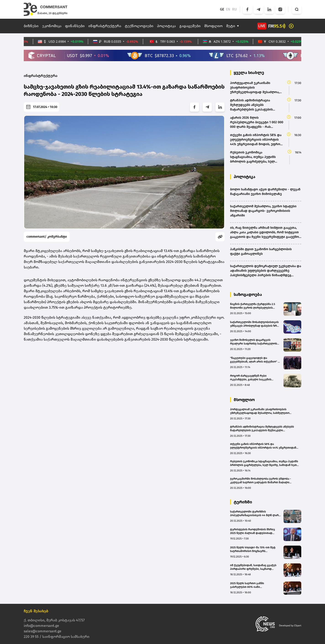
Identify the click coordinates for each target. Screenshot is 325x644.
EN (228, 9)
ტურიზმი (243, 502)
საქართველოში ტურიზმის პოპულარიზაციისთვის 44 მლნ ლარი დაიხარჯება (255, 514)
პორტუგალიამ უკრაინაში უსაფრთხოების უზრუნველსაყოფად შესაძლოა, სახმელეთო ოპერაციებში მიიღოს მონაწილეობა (260, 411)
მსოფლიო (213, 26)
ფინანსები (75, 26)
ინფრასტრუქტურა (105, 26)
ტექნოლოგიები (139, 26)
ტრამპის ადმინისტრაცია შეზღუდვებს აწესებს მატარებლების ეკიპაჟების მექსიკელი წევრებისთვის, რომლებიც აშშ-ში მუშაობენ (262, 429)
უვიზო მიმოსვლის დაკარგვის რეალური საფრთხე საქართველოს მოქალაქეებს (254, 342)
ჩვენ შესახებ (36, 611)
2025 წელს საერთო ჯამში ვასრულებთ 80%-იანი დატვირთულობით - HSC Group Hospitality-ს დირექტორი (251, 585)
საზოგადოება (248, 294)
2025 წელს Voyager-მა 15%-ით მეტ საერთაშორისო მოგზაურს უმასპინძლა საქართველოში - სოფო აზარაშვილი (255, 549)
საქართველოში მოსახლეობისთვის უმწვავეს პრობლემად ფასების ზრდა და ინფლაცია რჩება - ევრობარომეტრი (255, 324)
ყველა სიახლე (249, 73)
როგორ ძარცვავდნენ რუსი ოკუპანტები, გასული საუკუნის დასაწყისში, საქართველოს (251, 378)
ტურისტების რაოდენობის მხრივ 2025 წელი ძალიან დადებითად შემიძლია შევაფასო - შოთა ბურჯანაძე (253, 531)
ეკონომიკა (52, 26)
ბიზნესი (31, 26)
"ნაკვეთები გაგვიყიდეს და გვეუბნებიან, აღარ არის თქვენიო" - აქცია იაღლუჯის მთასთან (254, 360)
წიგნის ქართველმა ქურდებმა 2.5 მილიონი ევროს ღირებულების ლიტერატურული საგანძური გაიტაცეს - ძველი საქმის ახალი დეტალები (253, 306)
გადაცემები (190, 26)
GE (222, 9)
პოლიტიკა (166, 26)
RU (235, 9)
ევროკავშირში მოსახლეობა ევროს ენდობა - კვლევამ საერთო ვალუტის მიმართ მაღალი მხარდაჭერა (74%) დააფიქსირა (261, 481)
